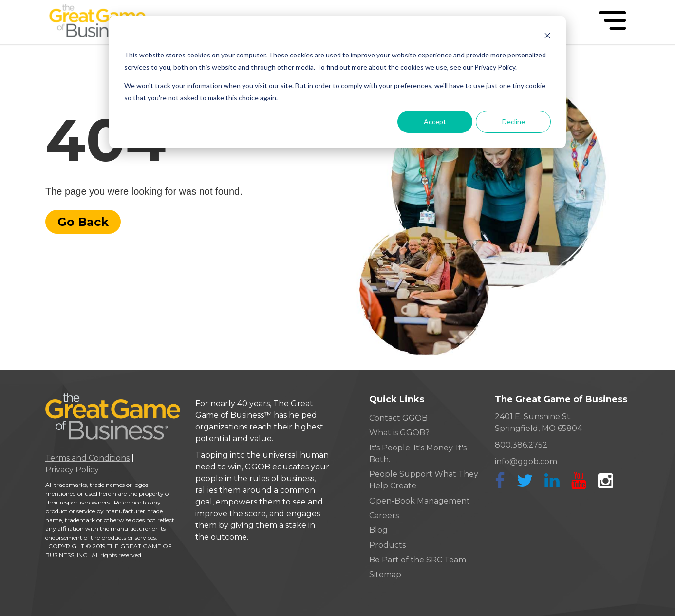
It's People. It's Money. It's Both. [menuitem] (418, 454)
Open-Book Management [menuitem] (420, 501)
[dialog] (337, 82)
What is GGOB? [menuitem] (399, 433)
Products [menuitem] (387, 545)
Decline (514, 121)
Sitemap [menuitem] (385, 574)
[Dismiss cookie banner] (547, 37)
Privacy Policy (72, 470)
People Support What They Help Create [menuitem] (424, 480)
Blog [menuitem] (378, 530)
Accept (435, 121)
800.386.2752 (521, 445)
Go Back (83, 222)
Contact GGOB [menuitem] (398, 418)
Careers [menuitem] (384, 515)
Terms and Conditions (87, 458)
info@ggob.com (526, 461)
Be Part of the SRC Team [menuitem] (418, 560)
